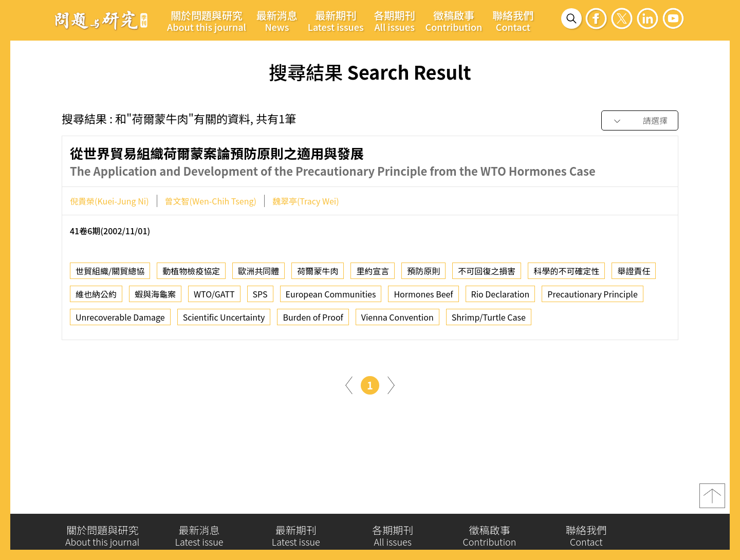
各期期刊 (395, 21)
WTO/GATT (214, 305)
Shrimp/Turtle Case (489, 328)
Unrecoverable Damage (120, 328)
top (712, 501)
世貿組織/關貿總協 (110, 282)
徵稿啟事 (454, 21)
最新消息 (277, 21)
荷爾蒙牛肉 (318, 282)
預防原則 (423, 282)
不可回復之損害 (487, 282)
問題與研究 (101, 20)
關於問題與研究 (207, 21)
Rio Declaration (501, 305)
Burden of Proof (313, 328)
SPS (260, 305)
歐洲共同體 (258, 282)
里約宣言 (373, 282)
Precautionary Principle (592, 305)
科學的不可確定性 (566, 282)
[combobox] (640, 121)
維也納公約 (96, 305)
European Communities (331, 305)
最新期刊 (336, 21)
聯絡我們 (513, 21)
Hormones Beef (423, 305)
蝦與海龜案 (155, 305)
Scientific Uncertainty (224, 328)
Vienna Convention (397, 328)
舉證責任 (634, 282)
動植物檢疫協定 (191, 282)
